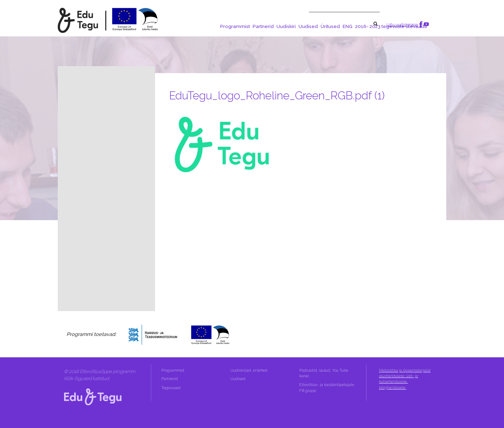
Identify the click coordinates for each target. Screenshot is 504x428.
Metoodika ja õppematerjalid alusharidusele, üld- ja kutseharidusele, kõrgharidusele (405, 379)
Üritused (330, 26)
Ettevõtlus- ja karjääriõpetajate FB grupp (327, 388)
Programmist (235, 26)
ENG (348, 26)
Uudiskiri (286, 26)
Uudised (308, 26)
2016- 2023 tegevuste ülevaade (391, 26)
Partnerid (263, 26)
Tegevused (171, 388)
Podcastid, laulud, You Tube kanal (324, 373)
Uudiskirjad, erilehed (249, 370)
